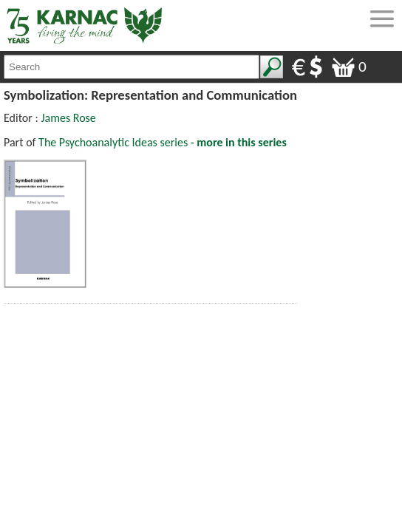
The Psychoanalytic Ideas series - (163, 142)
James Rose (68, 118)
